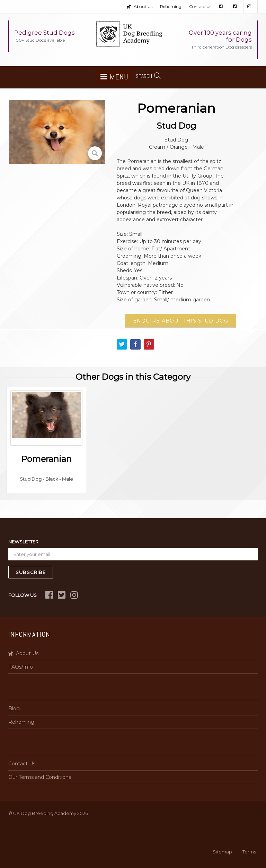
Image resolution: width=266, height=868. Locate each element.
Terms (249, 852)
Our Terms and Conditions (40, 777)
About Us (140, 6)
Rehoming (171, 6)
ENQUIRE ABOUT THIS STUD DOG (181, 321)
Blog (14, 708)
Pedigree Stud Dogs (45, 36)
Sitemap (222, 852)
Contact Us (200, 6)
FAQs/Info (21, 667)
